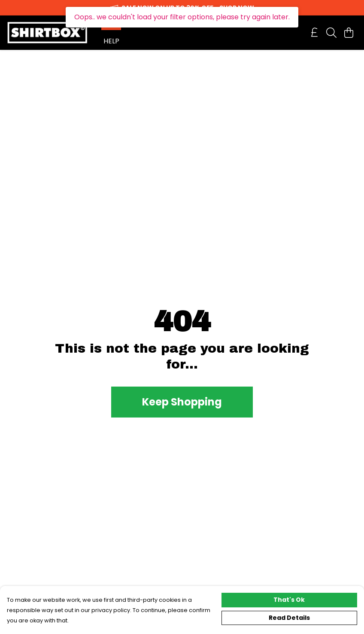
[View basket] (349, 33)
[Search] (331, 33)
